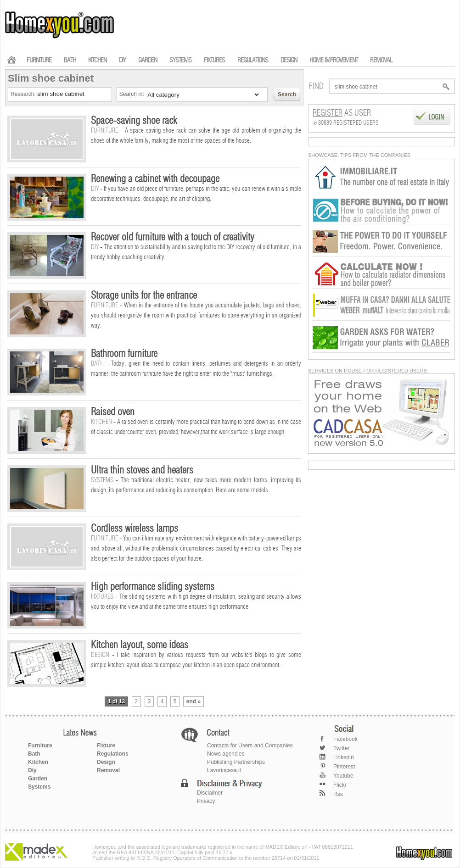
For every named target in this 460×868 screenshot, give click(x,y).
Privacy (206, 801)
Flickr (340, 785)
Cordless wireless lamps (135, 529)
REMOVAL (381, 60)
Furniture (40, 746)
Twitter (341, 748)
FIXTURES (214, 60)
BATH (70, 60)
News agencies (226, 754)
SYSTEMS (180, 60)
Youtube (343, 776)
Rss (338, 794)
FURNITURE (39, 60)
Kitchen (38, 762)
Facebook (345, 739)
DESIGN (289, 60)
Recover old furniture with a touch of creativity (173, 237)
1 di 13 (116, 701)
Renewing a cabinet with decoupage (155, 179)
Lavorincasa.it (224, 770)
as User (342, 113)
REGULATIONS (253, 60)
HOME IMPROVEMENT (334, 60)
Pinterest (344, 767)
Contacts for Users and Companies (250, 746)
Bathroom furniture (124, 354)
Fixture (106, 746)
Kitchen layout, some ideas (140, 645)
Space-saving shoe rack (134, 121)
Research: (24, 94)
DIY (122, 60)
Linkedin (344, 757)
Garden (38, 779)
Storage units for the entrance (144, 295)
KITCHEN (97, 60)
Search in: (132, 94)
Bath (34, 754)
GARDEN (148, 60)
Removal (108, 770)
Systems (39, 787)
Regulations (113, 754)
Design (106, 762)
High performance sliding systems (153, 587)
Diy (32, 770)
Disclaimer (210, 793)
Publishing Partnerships (236, 762)
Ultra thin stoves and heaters (142, 470)
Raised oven (113, 412)
